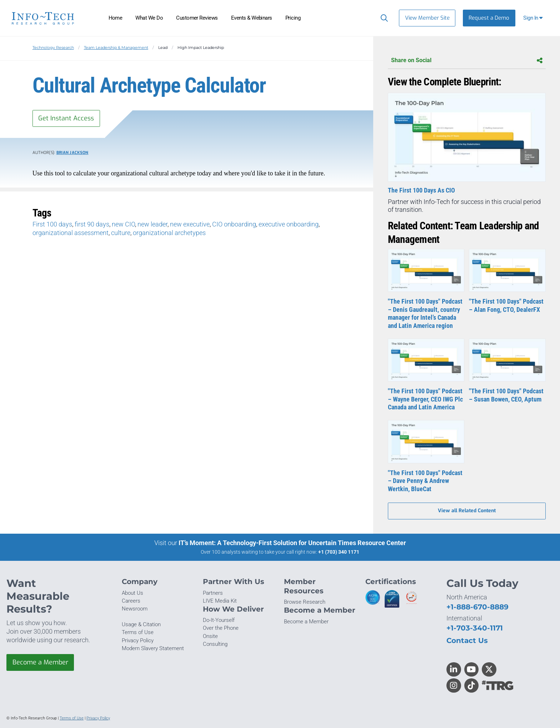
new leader (152, 224)
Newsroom (135, 609)
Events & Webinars (252, 18)
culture (121, 233)
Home (116, 18)
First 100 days (52, 224)
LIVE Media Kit (220, 601)
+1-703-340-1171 (475, 628)
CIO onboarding (234, 224)
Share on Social (467, 61)
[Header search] (383, 18)
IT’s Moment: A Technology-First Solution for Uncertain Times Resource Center (292, 543)
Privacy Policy (138, 640)
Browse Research (305, 602)
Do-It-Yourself (219, 620)
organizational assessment (71, 233)
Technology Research (53, 48)
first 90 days (92, 224)
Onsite (210, 636)
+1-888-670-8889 (477, 607)
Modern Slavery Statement (153, 648)
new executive (190, 224)
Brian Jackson (72, 153)
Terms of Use (138, 632)
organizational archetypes (169, 233)
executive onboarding (289, 224)
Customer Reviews (197, 18)
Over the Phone (221, 628)
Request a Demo (489, 18)
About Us (132, 593)
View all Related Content (467, 511)
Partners (213, 593)
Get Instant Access (66, 118)
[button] (534, 18)
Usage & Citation (141, 624)
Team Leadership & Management (116, 48)
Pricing (293, 18)
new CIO (123, 224)
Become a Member (40, 663)
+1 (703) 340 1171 (339, 552)
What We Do (149, 18)
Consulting (215, 644)
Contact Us (467, 640)
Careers (131, 601)
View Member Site (427, 18)
